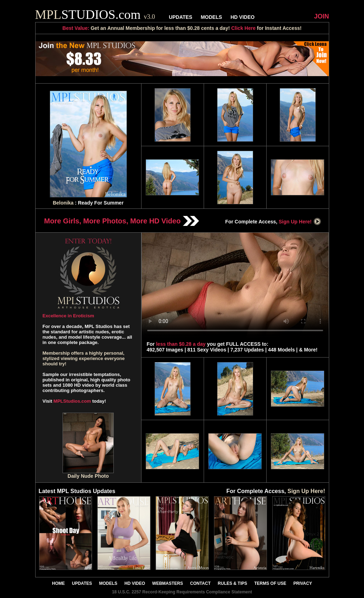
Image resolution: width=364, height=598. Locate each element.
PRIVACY (303, 583)
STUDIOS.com (95, 15)
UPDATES (181, 17)
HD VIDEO (242, 17)
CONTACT (200, 583)
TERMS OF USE (270, 583)
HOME (58, 583)
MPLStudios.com (72, 401)
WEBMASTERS (168, 583)
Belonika (63, 203)
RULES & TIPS (233, 583)
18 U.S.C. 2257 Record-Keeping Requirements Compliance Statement (182, 592)
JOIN (321, 16)
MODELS (212, 17)
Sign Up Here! (300, 222)
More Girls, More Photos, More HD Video (122, 221)
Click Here (243, 28)
